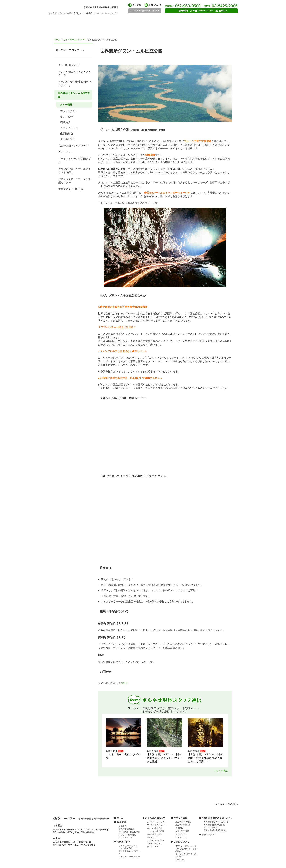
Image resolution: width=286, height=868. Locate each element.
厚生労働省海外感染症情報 (215, 830)
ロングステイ (181, 837)
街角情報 (179, 828)
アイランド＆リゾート (157, 825)
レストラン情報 (182, 831)
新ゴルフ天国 (153, 847)
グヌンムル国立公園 (156, 831)
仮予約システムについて (186, 846)
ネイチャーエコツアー (74, 40)
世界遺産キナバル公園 (71, 189)
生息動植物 (67, 133)
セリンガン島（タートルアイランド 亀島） (75, 171)
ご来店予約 (180, 859)
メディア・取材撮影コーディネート (127, 836)
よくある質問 (68, 139)
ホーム (57, 40)
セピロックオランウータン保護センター (75, 181)
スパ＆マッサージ (155, 844)
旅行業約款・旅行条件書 (129, 832)
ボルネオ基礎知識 (183, 822)
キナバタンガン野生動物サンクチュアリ (75, 84)
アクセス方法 (68, 111)
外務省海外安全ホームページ (216, 822)
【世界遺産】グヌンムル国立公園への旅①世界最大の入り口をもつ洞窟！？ (205, 758)
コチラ (124, 683)
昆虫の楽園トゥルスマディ (73, 146)
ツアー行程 (67, 117)
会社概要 (123, 826)
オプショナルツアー (156, 840)
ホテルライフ (181, 834)
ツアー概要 (66, 105)
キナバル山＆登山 (155, 828)
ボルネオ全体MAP (183, 825)
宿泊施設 (65, 122)
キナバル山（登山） (70, 65)
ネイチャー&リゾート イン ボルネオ (129, 847)
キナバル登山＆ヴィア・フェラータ (75, 73)
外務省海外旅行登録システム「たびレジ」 (214, 826)
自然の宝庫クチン (155, 834)
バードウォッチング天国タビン (75, 160)
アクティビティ (69, 128)
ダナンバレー (66, 152)
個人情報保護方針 (126, 829)
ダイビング (152, 837)
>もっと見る (221, 771)
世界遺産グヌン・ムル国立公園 (74, 95)
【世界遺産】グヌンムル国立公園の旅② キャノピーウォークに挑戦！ (164, 758)
